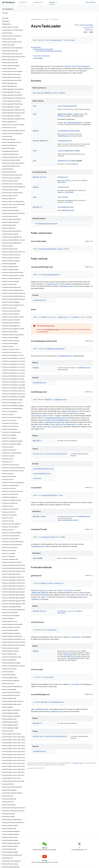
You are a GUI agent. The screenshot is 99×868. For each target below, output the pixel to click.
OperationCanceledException (66, 424)
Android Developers (36, 19)
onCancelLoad (63, 187)
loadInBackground (64, 136)
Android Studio (90, 2)
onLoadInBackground (65, 207)
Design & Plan (38, 2)
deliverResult (72, 411)
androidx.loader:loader (86, 25)
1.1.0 (92, 575)
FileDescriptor (79, 114)
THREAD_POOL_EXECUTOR (40, 593)
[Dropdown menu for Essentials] (29, 2)
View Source (87, 27)
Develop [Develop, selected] (52, 2)
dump (59, 114)
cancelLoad (69, 192)
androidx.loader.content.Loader (43, 49)
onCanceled (62, 151)
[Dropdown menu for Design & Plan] (44, 2)
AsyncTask (61, 182)
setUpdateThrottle (64, 161)
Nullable (44, 141)
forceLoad (69, 202)
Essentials (23, 2)
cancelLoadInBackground (66, 106)
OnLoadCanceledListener (76, 658)
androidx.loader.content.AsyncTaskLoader (49, 51)
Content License (78, 763)
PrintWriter (61, 116)
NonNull (49, 93)
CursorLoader (38, 58)
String (64, 114)
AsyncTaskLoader (55, 40)
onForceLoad (62, 197)
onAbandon (35, 599)
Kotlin (85, 32)
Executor (43, 177)
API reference (8, 9)
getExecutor (62, 177)
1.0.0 (92, 30)
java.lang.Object (36, 47)
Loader (72, 40)
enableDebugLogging (74, 123)
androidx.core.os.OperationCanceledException (50, 454)
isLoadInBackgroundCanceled (68, 131)
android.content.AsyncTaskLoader (77, 66)
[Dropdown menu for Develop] (57, 2)
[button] (12, 27)
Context (55, 93)
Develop (46, 19)
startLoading (68, 655)
